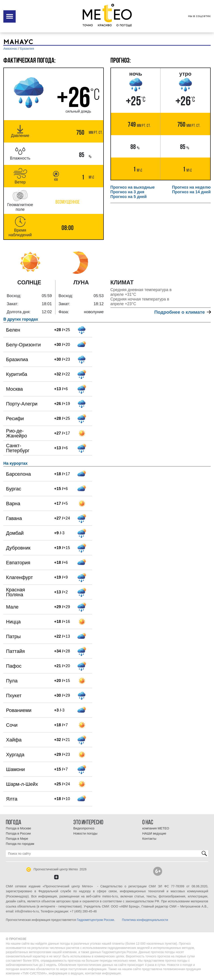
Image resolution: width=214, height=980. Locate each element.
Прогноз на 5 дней (129, 197)
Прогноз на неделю (191, 187)
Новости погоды (85, 833)
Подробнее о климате (182, 312)
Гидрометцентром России (95, 920)
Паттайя (15, 651)
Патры (13, 636)
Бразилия (27, 49)
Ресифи (15, 419)
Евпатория (18, 563)
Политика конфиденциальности (145, 920)
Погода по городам (20, 844)
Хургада (15, 755)
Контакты (149, 839)
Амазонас (10, 49)
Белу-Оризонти (23, 345)
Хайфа (14, 740)
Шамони (15, 769)
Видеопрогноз (84, 828)
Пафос (14, 666)
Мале (12, 607)
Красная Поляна (16, 592)
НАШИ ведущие (154, 833)
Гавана (14, 518)
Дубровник (18, 548)
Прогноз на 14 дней (191, 192)
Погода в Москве (18, 828)
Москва (14, 389)
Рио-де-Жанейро (17, 433)
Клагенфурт (19, 577)
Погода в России (18, 833)
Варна (13, 504)
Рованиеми (19, 710)
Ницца (13, 622)
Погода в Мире (17, 839)
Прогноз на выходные (133, 187)
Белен (13, 330)
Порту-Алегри (22, 404)
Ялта (12, 799)
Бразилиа (17, 359)
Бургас (14, 489)
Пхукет (14, 696)
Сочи (12, 725)
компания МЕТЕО (156, 828)
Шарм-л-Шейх (22, 784)
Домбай (15, 533)
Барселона (18, 474)
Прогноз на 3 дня (127, 192)
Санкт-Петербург (18, 448)
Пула (12, 681)
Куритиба (17, 374)
